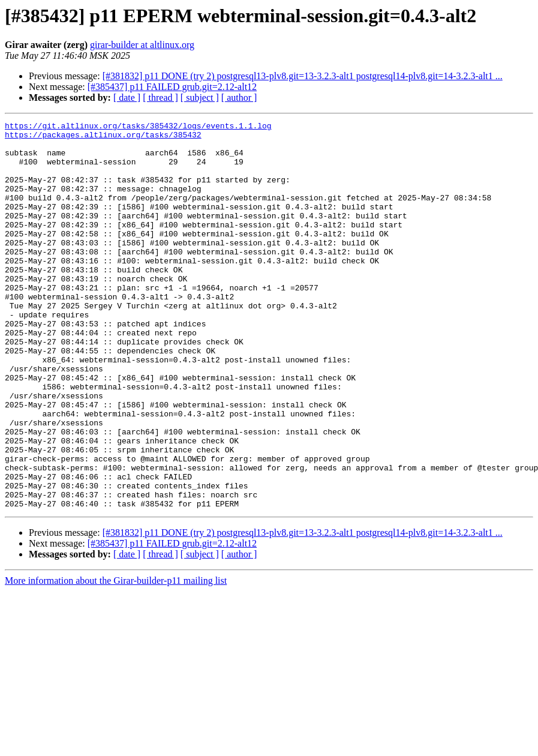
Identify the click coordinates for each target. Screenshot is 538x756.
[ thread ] (160, 97)
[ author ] (239, 97)
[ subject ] (200, 97)
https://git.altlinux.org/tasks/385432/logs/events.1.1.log (138, 127)
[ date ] (127, 97)
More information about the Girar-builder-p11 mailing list (116, 658)
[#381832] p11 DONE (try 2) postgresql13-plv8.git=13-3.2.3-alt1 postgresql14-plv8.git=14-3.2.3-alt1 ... (303, 76)
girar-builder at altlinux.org (142, 45)
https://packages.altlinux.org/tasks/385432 (103, 138)
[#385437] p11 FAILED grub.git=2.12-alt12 (172, 87)
